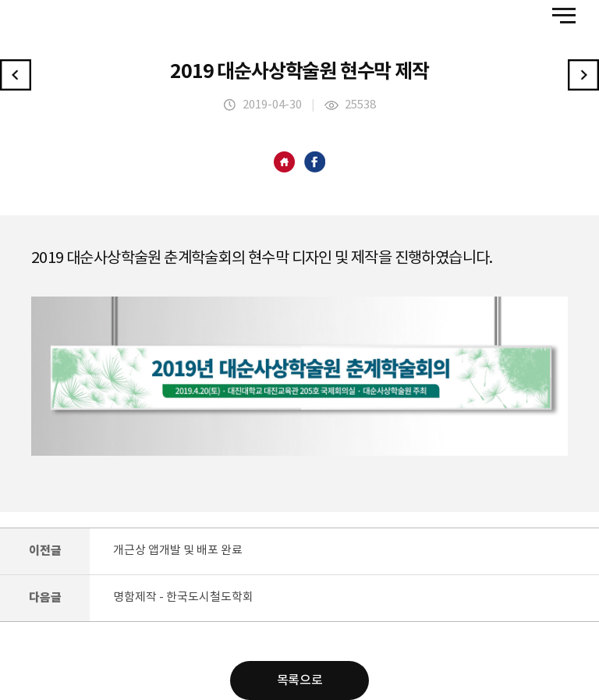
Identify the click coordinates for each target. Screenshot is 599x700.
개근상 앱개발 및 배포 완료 (178, 551)
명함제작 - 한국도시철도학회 (183, 597)
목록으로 (299, 680)
